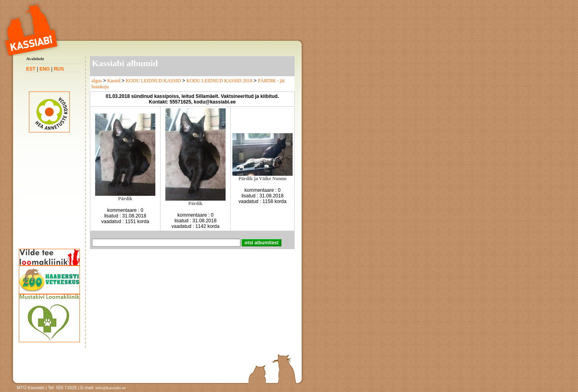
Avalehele (35, 59)
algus (97, 81)
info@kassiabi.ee (111, 388)
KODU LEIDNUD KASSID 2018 (219, 81)
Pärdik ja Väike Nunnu (262, 179)
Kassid (114, 81)
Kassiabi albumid (125, 63)
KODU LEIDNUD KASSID (153, 81)
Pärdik (125, 199)
